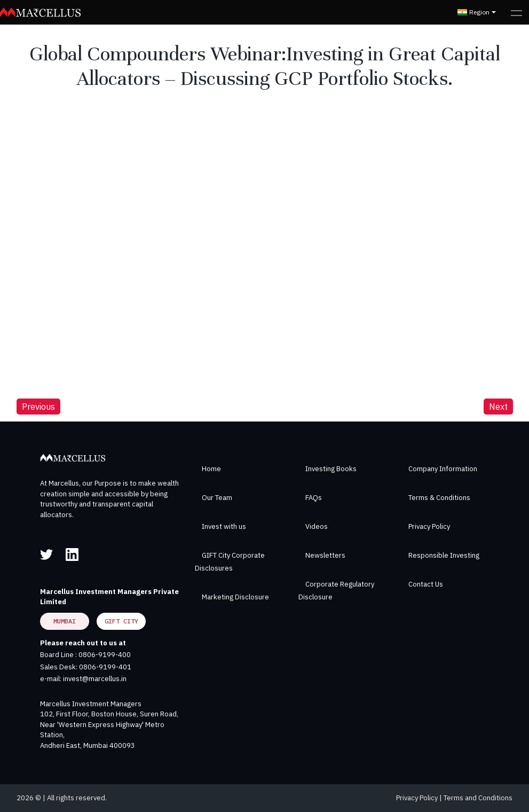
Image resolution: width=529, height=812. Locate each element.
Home (211, 469)
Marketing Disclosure (235, 597)
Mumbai (65, 621)
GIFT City (121, 621)
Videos (317, 526)
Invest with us (224, 526)
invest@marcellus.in (95, 679)
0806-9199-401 (105, 667)
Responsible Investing (444, 555)
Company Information (443, 469)
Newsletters (325, 555)
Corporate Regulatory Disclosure (336, 591)
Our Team (217, 498)
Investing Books (331, 469)
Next (498, 407)
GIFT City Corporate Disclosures (230, 562)
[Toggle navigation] (516, 12)
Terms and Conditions (478, 798)
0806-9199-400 (105, 655)
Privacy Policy (429, 526)
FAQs (314, 498)
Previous (38, 407)
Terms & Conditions (439, 498)
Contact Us (426, 584)
